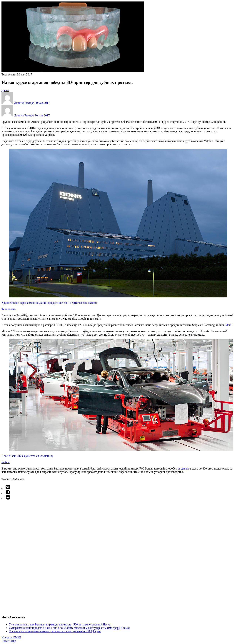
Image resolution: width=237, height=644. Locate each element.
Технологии (9, 74)
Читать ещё (9, 641)
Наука (107, 624)
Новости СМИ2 (11, 637)
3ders (228, 325)
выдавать (183, 468)
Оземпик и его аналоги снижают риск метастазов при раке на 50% (51, 631)
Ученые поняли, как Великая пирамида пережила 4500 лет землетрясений (56, 624)
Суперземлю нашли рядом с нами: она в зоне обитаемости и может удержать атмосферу (64, 628)
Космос (125, 628)
